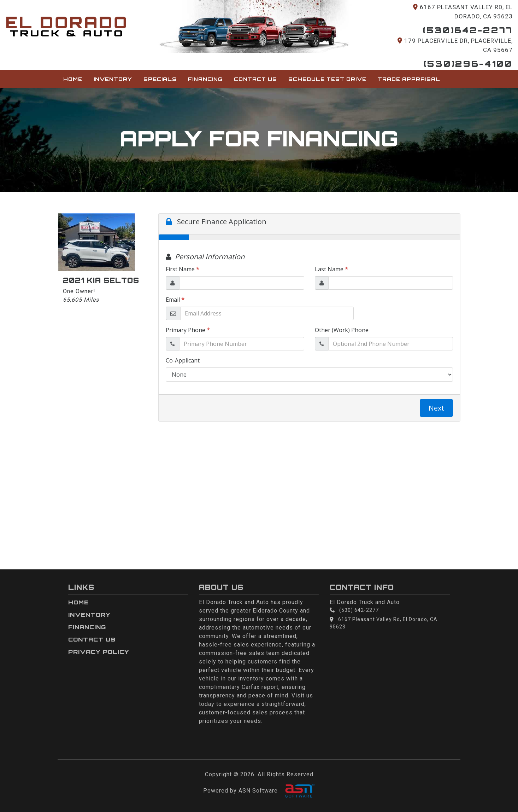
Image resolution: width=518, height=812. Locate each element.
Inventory (113, 79)
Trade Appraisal (409, 79)
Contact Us (255, 79)
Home (73, 79)
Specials (160, 79)
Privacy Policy (99, 652)
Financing (205, 79)
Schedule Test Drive (327, 79)
